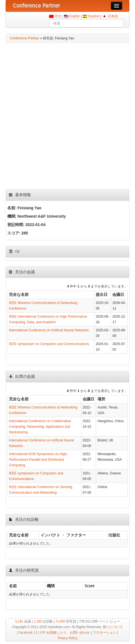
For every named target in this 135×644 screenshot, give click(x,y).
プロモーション (104, 633)
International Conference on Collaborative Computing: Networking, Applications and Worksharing (40, 427)
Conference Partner (25, 38)
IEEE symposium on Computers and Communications (49, 344)
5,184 (19, 621)
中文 (58, 16)
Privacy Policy (67, 638)
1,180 (38, 621)
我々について (113, 627)
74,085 (60, 621)
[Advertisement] (67, 116)
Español (94, 16)
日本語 (113, 16)
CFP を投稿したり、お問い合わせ (65, 633)
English (75, 16)
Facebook (26, 633)
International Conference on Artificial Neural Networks (49, 330)
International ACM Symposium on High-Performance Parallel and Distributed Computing (38, 460)
